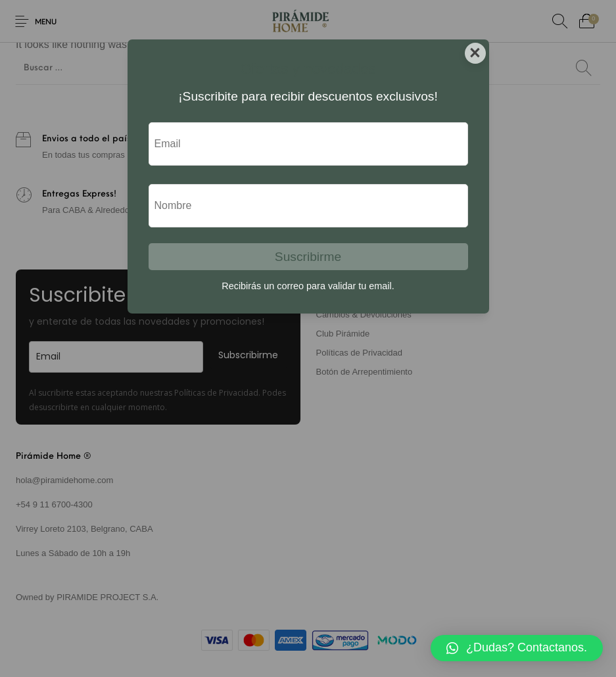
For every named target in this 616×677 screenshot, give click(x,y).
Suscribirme (308, 257)
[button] (517, 648)
